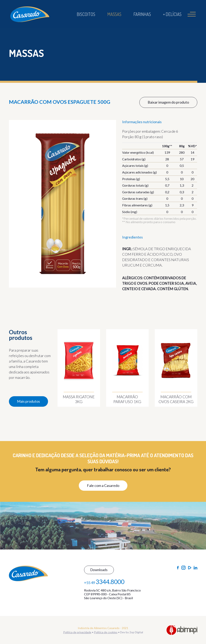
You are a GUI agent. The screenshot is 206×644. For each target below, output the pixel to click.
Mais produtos (28, 401)
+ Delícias (172, 14)
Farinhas (142, 14)
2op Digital (136, 632)
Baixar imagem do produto (168, 102)
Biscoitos (86, 14)
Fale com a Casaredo (103, 485)
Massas (114, 14)
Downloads (99, 570)
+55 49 (104, 582)
